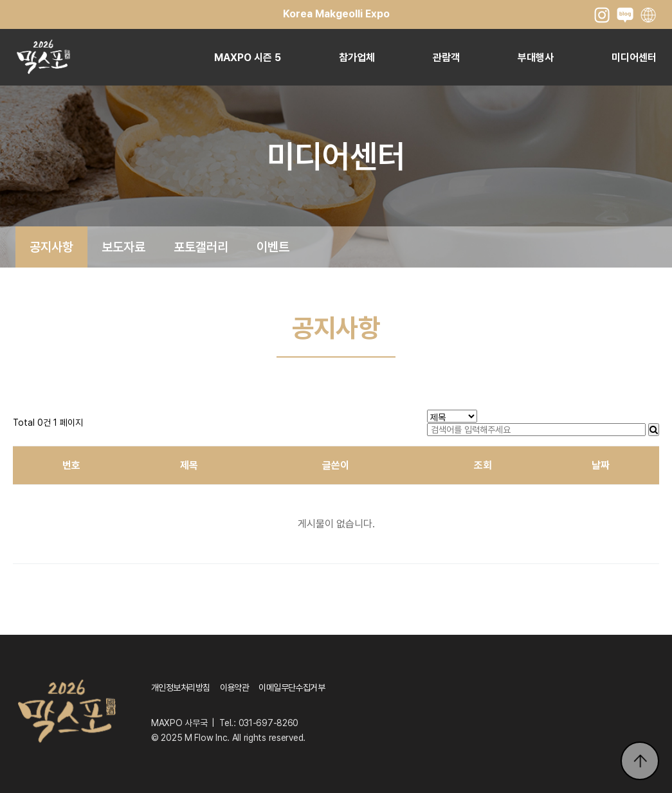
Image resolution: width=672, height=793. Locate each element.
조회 (483, 465)
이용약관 (235, 688)
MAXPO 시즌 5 (248, 58)
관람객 (446, 58)
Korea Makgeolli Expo (336, 14)
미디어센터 (634, 58)
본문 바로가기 (0, 0)
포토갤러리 (201, 247)
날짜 (601, 465)
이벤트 (273, 247)
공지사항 (51, 247)
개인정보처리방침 (181, 688)
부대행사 (536, 58)
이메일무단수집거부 (292, 688)
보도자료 (123, 247)
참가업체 (357, 58)
